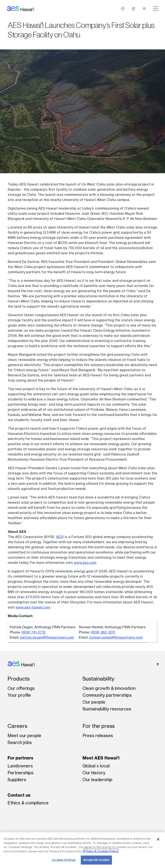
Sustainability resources (107, 709)
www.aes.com (85, 563)
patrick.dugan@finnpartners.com (47, 637)
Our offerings (21, 688)
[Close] (158, 839)
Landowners (20, 766)
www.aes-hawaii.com (33, 607)
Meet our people (24, 735)
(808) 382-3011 (103, 632)
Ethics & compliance (28, 803)
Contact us (19, 795)
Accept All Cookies (96, 860)
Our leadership (97, 780)
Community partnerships (107, 695)
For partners (20, 758)
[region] (82, 850)
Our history (94, 773)
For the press (99, 726)
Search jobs (20, 742)
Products (19, 679)
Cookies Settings (64, 860)
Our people (94, 702)
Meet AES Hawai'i (101, 758)
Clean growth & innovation (109, 688)
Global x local (96, 766)
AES (59, 537)
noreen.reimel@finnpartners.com (116, 637)
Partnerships (21, 773)
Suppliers (17, 780)
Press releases (98, 735)
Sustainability (98, 679)
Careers (17, 726)
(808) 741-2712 (34, 632)
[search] (144, 9)
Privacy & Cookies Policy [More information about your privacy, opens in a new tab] (101, 851)
